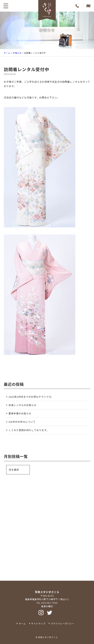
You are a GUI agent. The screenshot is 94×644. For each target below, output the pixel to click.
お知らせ (17, 53)
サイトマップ (38, 623)
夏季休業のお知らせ (20, 413)
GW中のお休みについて (22, 422)
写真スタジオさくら (48, 637)
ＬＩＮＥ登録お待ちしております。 (29, 430)
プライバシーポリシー (62, 623)
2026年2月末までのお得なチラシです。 (31, 397)
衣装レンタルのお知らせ (23, 405)
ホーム (7, 53)
